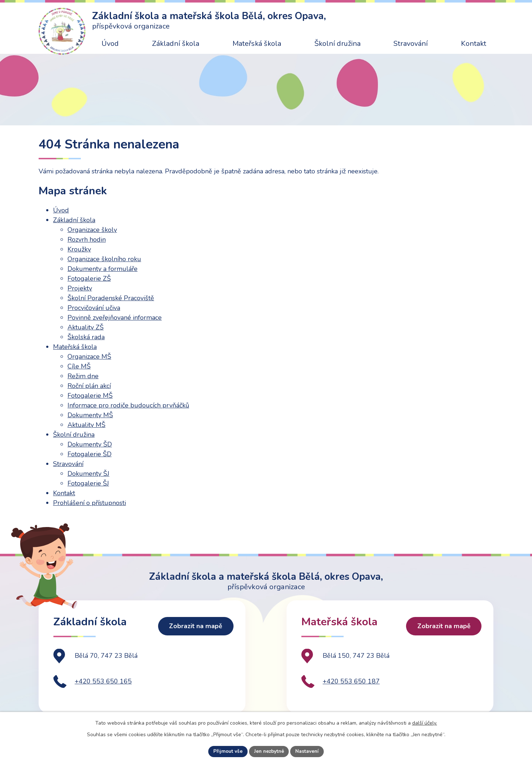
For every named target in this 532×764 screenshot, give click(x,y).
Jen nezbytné (269, 751)
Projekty (80, 288)
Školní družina (337, 44)
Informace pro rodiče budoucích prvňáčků (128, 405)
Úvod (110, 44)
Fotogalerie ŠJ (88, 483)
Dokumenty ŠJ (88, 474)
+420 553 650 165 (103, 690)
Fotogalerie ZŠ (89, 279)
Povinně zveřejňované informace (115, 318)
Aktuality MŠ (86, 425)
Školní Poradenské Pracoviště (111, 298)
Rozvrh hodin (87, 239)
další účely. (425, 723)
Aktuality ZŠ (86, 327)
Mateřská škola (257, 44)
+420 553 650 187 (351, 690)
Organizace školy (92, 230)
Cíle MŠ (79, 366)
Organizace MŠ (89, 357)
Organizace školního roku (104, 259)
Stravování (411, 44)
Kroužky (79, 249)
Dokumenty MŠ (90, 415)
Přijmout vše (227, 751)
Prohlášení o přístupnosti (90, 503)
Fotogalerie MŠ (90, 396)
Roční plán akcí (89, 386)
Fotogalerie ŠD (90, 454)
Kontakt (474, 44)
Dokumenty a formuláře (103, 269)
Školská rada (86, 337)
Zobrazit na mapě (195, 636)
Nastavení (308, 751)
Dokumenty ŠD (90, 444)
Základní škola (176, 44)
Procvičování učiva (94, 308)
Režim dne (83, 376)
